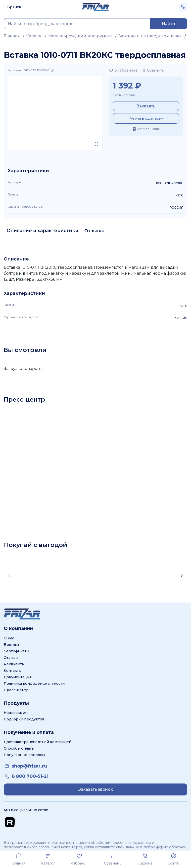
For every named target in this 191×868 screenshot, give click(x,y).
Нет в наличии (124, 95)
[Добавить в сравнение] (153, 70)
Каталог (34, 36)
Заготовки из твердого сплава (150, 36)
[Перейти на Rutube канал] (10, 822)
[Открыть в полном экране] (96, 144)
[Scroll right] (182, 576)
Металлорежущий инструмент (80, 36)
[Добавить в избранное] (123, 70)
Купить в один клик (146, 118)
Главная (12, 36)
